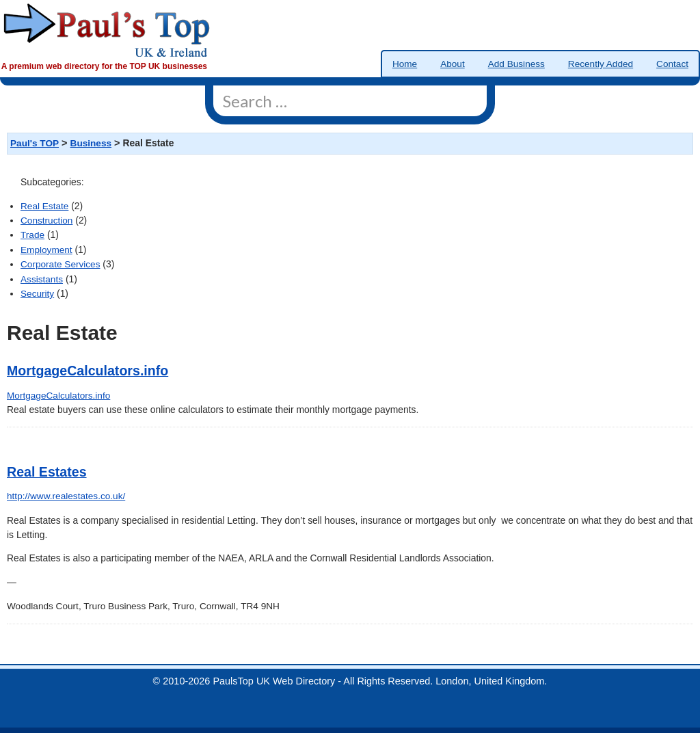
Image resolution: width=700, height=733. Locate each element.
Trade (32, 235)
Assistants (42, 279)
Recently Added (601, 64)
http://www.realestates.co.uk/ (66, 496)
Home (405, 64)
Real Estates (47, 472)
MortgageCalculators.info (87, 371)
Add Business (516, 64)
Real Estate (44, 206)
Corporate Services (60, 264)
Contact (672, 64)
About (453, 64)
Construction (46, 221)
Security (37, 294)
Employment (46, 250)
